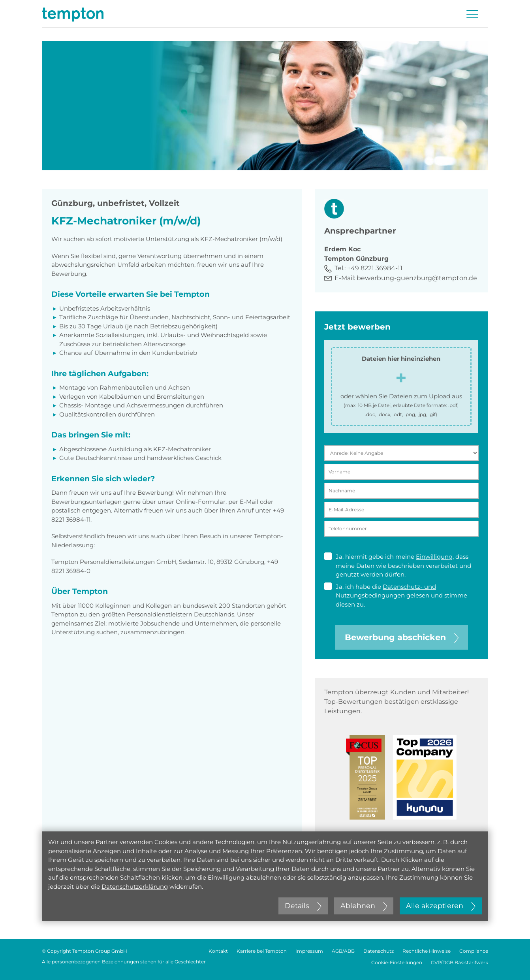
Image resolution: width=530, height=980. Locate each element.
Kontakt (218, 951)
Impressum (309, 951)
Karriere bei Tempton (262, 951)
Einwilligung (434, 557)
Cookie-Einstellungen (397, 962)
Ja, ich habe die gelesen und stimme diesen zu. (396, 595)
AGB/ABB (343, 951)
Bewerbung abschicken (402, 637)
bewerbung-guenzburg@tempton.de (417, 278)
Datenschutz (379, 951)
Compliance (474, 951)
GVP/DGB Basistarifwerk (460, 962)
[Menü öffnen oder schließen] (472, 14)
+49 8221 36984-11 (375, 268)
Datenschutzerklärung (135, 887)
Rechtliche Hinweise (427, 951)
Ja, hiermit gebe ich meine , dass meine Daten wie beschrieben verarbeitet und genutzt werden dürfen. (398, 565)
